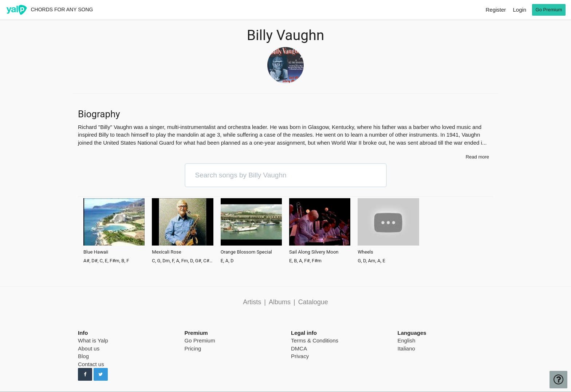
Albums (280, 302)
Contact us (91, 364)
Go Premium (200, 340)
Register (496, 10)
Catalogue (313, 302)
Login (519, 10)
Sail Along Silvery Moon (314, 252)
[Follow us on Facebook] (85, 375)
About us (89, 348)
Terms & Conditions (315, 340)
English (407, 340)
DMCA (299, 348)
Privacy (300, 356)
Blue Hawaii (96, 252)
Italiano (406, 348)
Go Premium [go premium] (549, 10)
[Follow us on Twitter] (101, 375)
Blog (83, 356)
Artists (252, 302)
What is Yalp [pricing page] (93, 340)
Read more (477, 157)
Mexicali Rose (166, 252)
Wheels (365, 252)
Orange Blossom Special (246, 252)
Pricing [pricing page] (193, 348)
